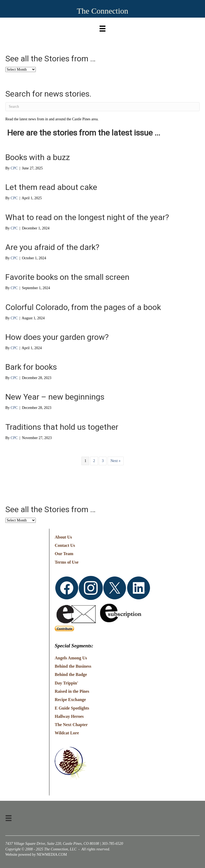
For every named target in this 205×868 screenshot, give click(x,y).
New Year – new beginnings (55, 397)
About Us (63, 537)
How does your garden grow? (57, 337)
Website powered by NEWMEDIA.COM (36, 855)
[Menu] (102, 27)
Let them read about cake (51, 187)
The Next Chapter (71, 725)
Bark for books (31, 367)
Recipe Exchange (70, 700)
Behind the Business (73, 666)
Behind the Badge (71, 674)
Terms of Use (67, 562)
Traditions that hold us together (62, 427)
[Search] (102, 107)
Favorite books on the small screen (67, 277)
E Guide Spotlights (72, 708)
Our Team (64, 554)
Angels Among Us (71, 658)
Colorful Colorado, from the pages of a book (83, 307)
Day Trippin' (66, 683)
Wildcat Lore (67, 733)
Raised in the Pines (72, 691)
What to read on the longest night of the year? (87, 217)
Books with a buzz (38, 157)
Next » (116, 461)
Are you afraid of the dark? (52, 247)
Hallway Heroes (69, 716)
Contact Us (65, 545)
